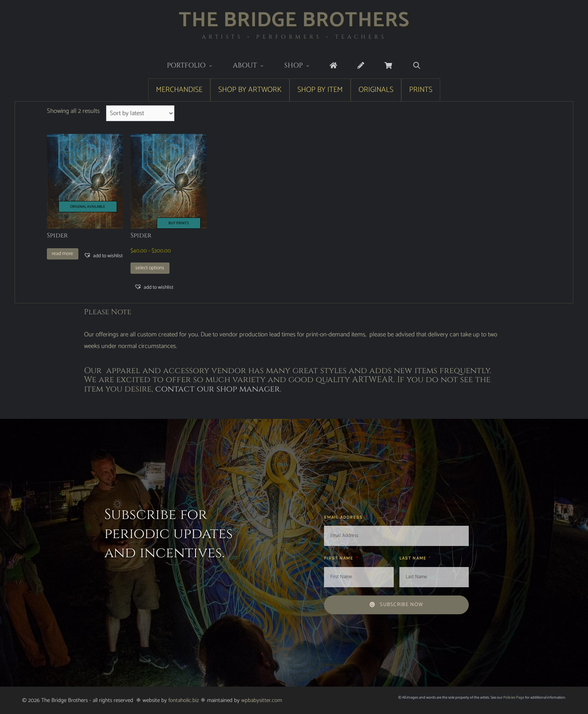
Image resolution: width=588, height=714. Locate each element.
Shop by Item (320, 90)
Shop (302, 66)
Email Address (344, 517)
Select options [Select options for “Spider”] (150, 268)
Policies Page (514, 697)
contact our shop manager (217, 389)
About (253, 66)
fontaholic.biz (184, 700)
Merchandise (179, 90)
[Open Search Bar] (416, 66)
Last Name (414, 558)
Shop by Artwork (250, 90)
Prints (421, 90)
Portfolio (195, 66)
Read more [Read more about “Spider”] (62, 253)
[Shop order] (140, 113)
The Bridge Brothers (294, 20)
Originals (376, 90)
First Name (339, 558)
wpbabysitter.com (262, 700)
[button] (103, 256)
